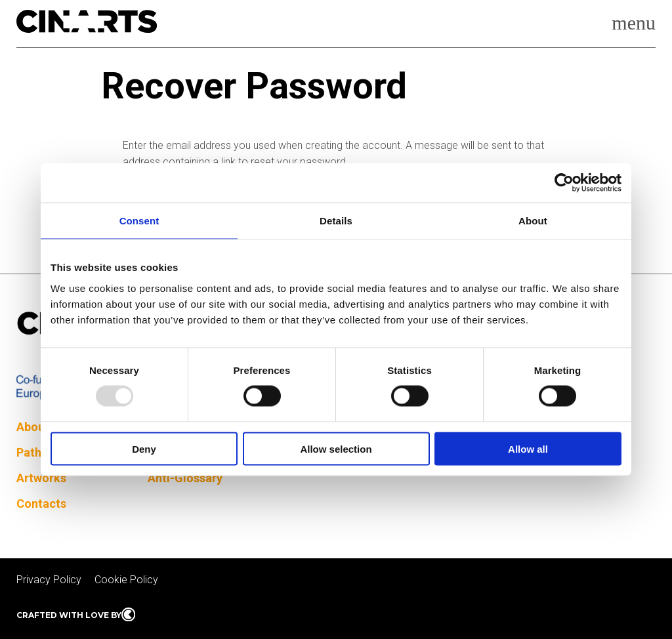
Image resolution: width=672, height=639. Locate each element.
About (33, 427)
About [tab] (533, 221)
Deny (144, 448)
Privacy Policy (49, 580)
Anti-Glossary (185, 478)
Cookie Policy (126, 580)
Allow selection (336, 448)
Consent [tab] (139, 221)
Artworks (41, 478)
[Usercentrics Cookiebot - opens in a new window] (564, 183)
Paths (32, 452)
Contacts (41, 504)
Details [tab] (336, 221)
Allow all (528, 448)
